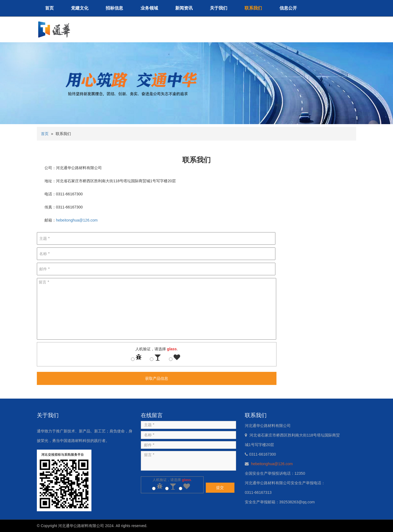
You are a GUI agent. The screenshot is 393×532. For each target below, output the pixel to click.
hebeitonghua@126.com (77, 220)
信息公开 (288, 8)
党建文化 (80, 8)
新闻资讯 (184, 8)
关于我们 (219, 8)
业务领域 (149, 8)
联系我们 (253, 8)
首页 (49, 8)
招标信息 (114, 8)
